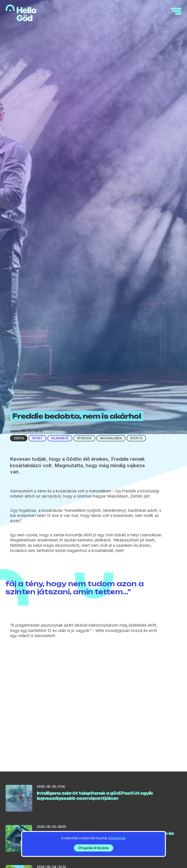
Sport (37, 438)
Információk (117, 838)
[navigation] (176, 11)
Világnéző (60, 438)
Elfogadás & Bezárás (94, 848)
